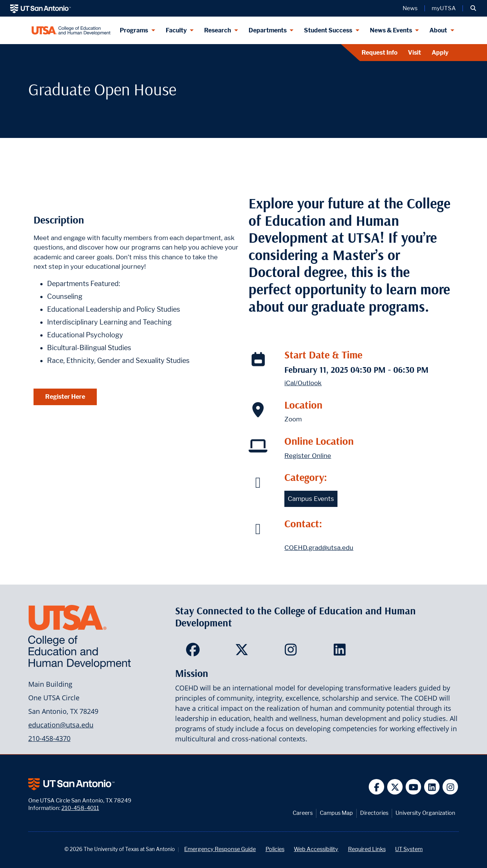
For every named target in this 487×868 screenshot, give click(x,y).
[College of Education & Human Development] (71, 30)
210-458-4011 (80, 808)
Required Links (367, 849)
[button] (473, 8)
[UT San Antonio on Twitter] (395, 787)
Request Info (379, 53)
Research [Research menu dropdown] (218, 30)
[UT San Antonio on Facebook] (376, 787)
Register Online (308, 456)
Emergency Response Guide (220, 849)
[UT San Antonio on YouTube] (413, 787)
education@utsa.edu (61, 725)
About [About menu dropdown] (438, 30)
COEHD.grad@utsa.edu (319, 548)
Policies (275, 849)
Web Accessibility (316, 849)
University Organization (425, 813)
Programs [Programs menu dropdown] (134, 30)
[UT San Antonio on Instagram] (450, 787)
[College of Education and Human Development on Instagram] (292, 652)
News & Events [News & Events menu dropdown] (391, 30)
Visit (414, 53)
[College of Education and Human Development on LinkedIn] (341, 652)
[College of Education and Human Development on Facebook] (195, 652)
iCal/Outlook (303, 383)
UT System (409, 849)
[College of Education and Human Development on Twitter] (243, 652)
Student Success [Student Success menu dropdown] (328, 30)
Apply (440, 53)
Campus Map (336, 813)
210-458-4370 (49, 738)
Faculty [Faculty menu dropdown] (176, 30)
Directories (374, 813)
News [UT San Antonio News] (410, 8)
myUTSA (444, 8)
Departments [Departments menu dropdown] (268, 30)
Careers (303, 813)
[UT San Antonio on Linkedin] (432, 787)
